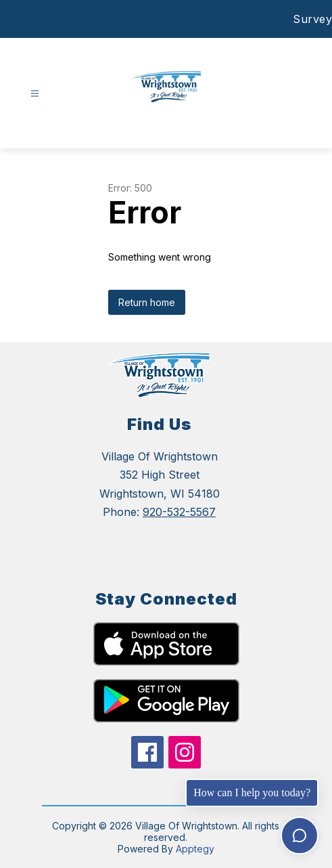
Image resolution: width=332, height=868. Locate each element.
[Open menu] (35, 94)
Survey (312, 19)
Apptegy (195, 849)
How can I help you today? (252, 793)
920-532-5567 (179, 512)
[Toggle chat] (300, 836)
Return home (147, 302)
